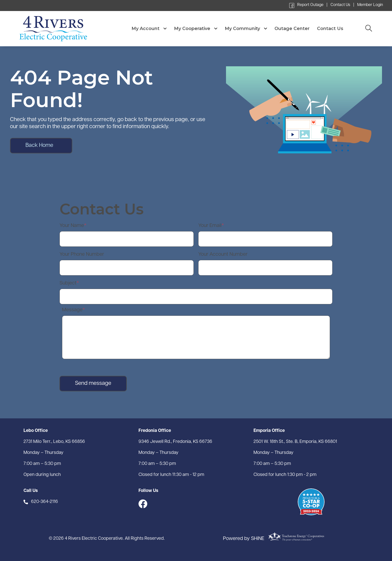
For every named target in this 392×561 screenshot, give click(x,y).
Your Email (210, 226)
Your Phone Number (82, 254)
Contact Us (340, 5)
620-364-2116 (44, 502)
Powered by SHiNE (244, 539)
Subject (68, 283)
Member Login (370, 5)
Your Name (72, 226)
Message (72, 310)
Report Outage (310, 5)
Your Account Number (223, 254)
